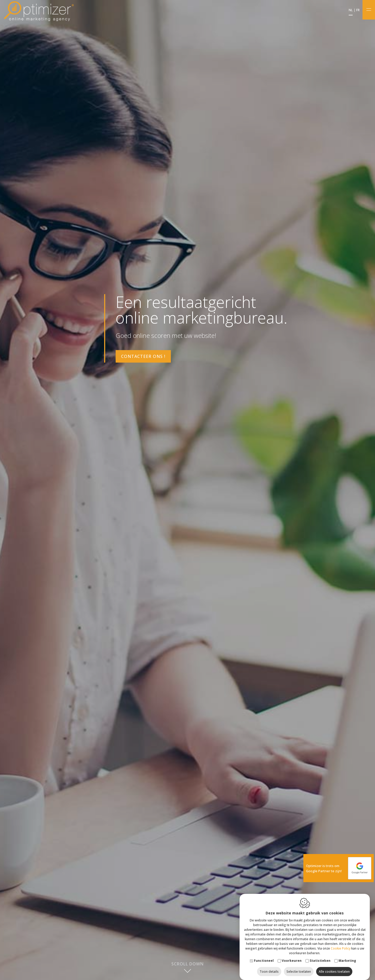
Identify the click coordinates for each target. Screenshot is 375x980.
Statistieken (320, 955)
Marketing (347, 955)
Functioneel (264, 955)
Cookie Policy (341, 943)
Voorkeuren (292, 955)
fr (358, 10)
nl (351, 10)
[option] (187, 490)
